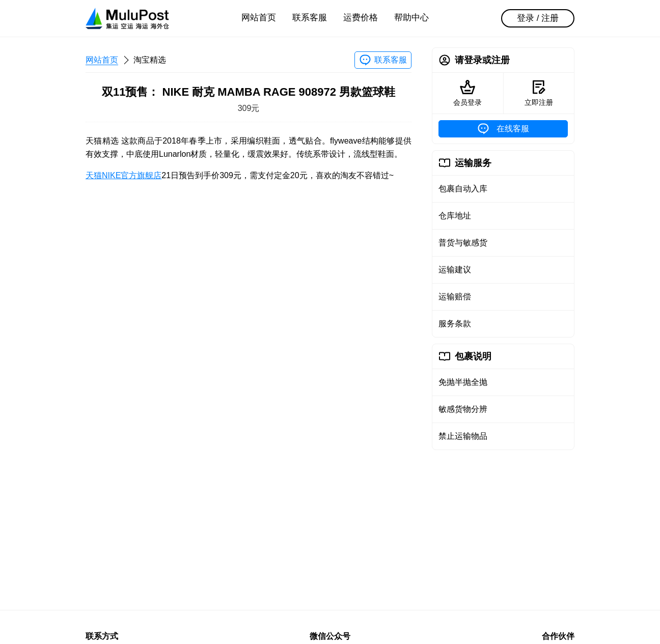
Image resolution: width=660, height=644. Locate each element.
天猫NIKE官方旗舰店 (123, 175)
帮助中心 (411, 18)
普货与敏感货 (463, 243)
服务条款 (455, 324)
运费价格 (361, 18)
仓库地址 (455, 216)
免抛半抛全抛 (463, 382)
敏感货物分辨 (463, 409)
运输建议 (455, 270)
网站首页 (259, 18)
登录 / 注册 (538, 18)
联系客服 (310, 18)
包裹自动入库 (463, 189)
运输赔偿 (455, 297)
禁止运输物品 (463, 436)
